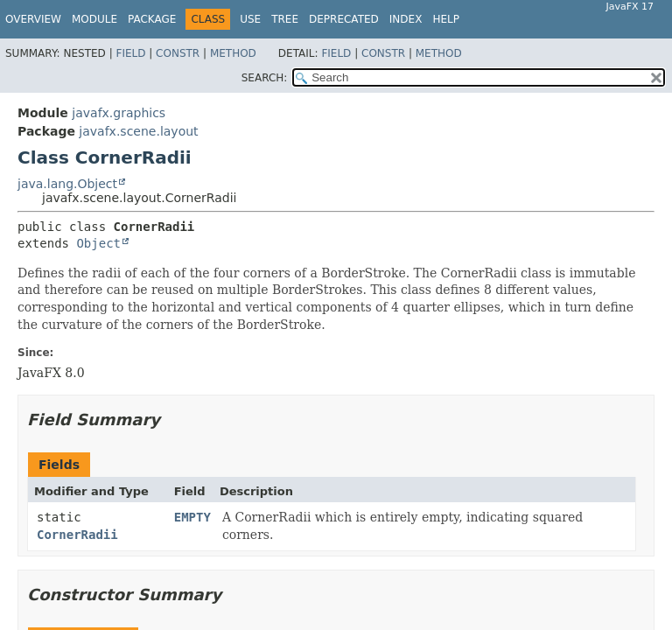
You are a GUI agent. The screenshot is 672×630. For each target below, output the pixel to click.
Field (130, 53)
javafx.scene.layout (138, 131)
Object (98, 243)
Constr (178, 53)
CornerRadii (77, 535)
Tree (285, 19)
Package (152, 19)
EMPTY (192, 517)
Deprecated (344, 19)
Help (446, 19)
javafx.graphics (119, 113)
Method (233, 53)
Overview (33, 19)
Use (250, 19)
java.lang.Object (67, 184)
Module (94, 19)
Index (406, 19)
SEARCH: (265, 78)
